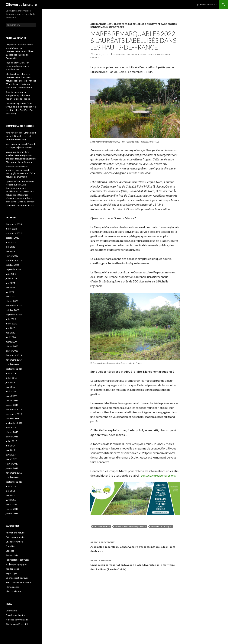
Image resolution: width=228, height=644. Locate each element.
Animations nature (103, 24)
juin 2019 (10, 382)
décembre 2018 (14, 409)
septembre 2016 (14, 482)
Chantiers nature (14, 542)
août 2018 (11, 428)
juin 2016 (10, 491)
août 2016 (11, 486)
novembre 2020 (14, 306)
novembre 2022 (14, 233)
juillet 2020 (11, 324)
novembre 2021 (14, 260)
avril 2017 (11, 455)
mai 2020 (10, 333)
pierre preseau (13, 144)
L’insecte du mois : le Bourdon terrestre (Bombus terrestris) (21, 136)
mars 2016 (11, 504)
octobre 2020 (12, 310)
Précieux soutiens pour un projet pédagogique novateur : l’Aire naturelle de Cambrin (21, 159)
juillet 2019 (11, 378)
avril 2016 (11, 500)
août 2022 (11, 242)
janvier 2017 (12, 468)
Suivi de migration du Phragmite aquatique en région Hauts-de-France (18, 95)
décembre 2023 (14, 224)
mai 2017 (10, 450)
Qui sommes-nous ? (206, 4)
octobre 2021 (12, 265)
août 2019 (11, 373)
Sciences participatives (17, 578)
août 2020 (11, 319)
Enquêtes (11, 546)
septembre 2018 (14, 423)
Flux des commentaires (18, 620)
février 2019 (12, 400)
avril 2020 (11, 337)
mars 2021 (11, 296)
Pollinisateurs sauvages (18, 560)
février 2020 (12, 346)
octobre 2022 (12, 238)
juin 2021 (10, 283)
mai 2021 (10, 287)
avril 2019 (11, 391)
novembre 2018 (14, 414)
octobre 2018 (12, 419)
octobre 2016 (12, 477)
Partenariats (137, 24)
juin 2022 (10, 247)
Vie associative (13, 591)
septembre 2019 (14, 369)
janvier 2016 (12, 513)
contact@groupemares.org (158, 475)
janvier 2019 (12, 405)
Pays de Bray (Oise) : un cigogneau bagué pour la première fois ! (18, 66)
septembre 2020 (14, 315)
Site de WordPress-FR (17, 624)
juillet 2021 (11, 278)
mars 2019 (11, 396)
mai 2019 (10, 387)
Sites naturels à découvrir (18, 582)
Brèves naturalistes (16, 537)
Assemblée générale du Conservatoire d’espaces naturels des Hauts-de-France (135, 546)
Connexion (11, 611)
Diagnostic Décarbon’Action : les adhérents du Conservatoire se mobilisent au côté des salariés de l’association (20, 51)
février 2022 (12, 256)
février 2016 (12, 509)
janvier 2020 (12, 351)
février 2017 (12, 464)
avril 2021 (11, 292)
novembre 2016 (14, 473)
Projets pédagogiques (162, 24)
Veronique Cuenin (15, 152)
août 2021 (11, 274)
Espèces (122, 24)
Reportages (116, 27)
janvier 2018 (12, 437)
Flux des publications (16, 615)
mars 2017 (11, 459)
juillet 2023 (11, 229)
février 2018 (12, 432)
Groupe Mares (102, 526)
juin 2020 (10, 328)
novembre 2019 (14, 360)
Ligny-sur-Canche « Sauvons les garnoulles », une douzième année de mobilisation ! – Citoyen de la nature (20, 188)
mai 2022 (10, 251)
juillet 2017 (11, 441)
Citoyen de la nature (21, 5)
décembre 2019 (14, 355)
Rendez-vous (99, 27)
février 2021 (12, 301)
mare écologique (161, 526)
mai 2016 (10, 495)
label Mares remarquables (130, 526)
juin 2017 (10, 446)
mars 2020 (11, 342)
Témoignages (12, 587)
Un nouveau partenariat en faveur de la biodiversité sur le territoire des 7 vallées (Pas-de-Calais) (135, 565)
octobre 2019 (12, 364)
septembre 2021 (14, 269)
